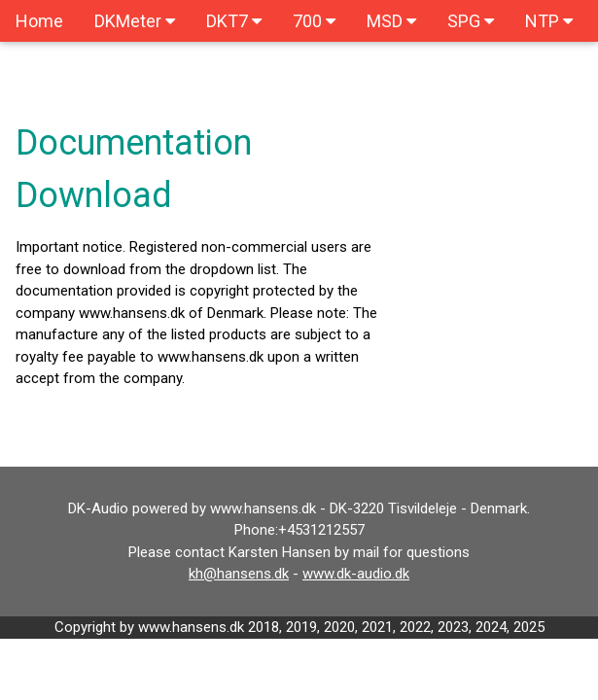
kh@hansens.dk (239, 574)
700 (314, 21)
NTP (549, 21)
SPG (471, 21)
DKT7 (234, 21)
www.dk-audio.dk (356, 574)
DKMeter (135, 21)
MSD (391, 21)
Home (39, 21)
